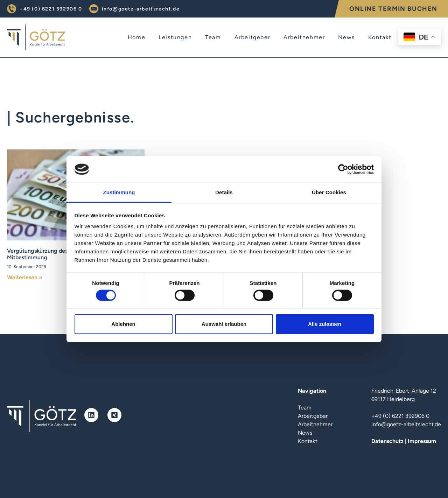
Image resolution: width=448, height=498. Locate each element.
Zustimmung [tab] (119, 192)
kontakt (380, 37)
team (213, 37)
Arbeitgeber (313, 416)
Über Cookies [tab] (329, 192)
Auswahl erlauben (224, 324)
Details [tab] (224, 192)
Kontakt (308, 441)
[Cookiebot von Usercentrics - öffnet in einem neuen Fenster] (343, 169)
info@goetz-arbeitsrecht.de (141, 9)
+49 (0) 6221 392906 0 (51, 9)
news (346, 37)
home (136, 37)
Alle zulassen (325, 324)
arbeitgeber (253, 37)
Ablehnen (123, 324)
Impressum (422, 441)
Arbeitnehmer (315, 424)
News (305, 433)
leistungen (175, 37)
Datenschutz (387, 441)
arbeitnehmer (304, 37)
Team (305, 408)
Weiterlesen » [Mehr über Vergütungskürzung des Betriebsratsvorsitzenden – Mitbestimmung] (25, 277)
